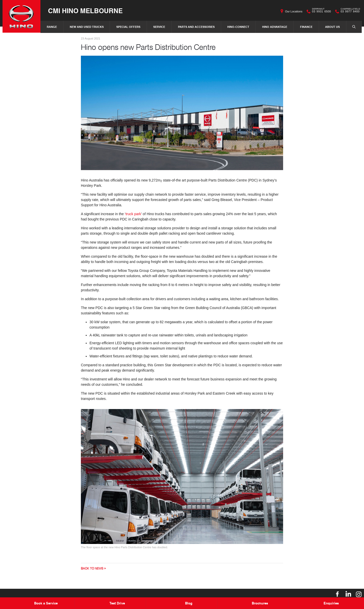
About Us (332, 27)
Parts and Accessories (196, 27)
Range (52, 27)
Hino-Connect (238, 27)
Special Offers (128, 27)
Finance (306, 27)
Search (351, 27)
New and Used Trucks (87, 27)
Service (159, 27)
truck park (133, 214)
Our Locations (294, 11)
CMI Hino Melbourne (85, 11)
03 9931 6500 (320, 11)
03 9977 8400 (349, 11)
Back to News (92, 568)
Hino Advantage (275, 27)
